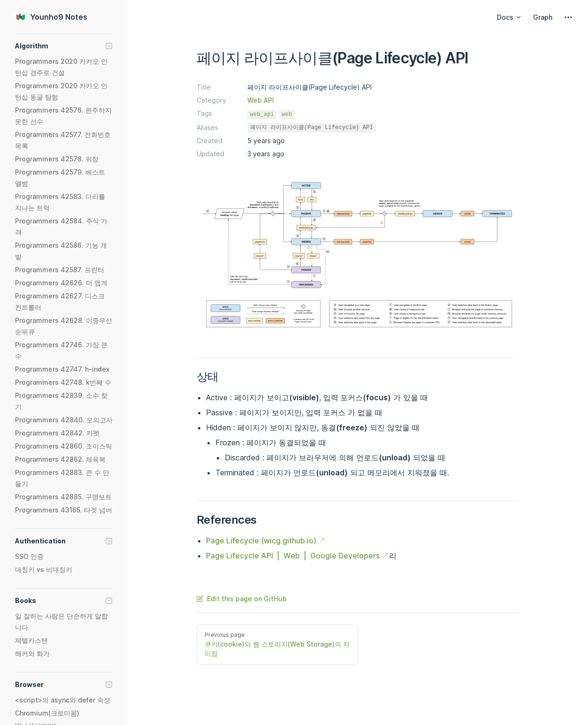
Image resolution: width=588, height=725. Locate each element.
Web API (261, 100)
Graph (543, 17)
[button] (64, 46)
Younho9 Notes (51, 17)
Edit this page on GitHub (242, 599)
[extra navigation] (568, 17)
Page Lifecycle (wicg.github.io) (261, 541)
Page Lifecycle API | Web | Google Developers (293, 556)
